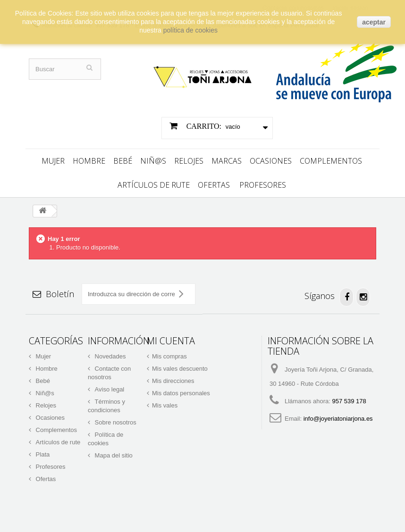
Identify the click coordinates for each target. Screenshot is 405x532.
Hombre (89, 158)
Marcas (227, 158)
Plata (42, 452)
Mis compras (169, 354)
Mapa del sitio (113, 453)
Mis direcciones (173, 378)
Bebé (123, 158)
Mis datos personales (181, 391)
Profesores (263, 183)
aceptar (374, 22)
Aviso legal (109, 387)
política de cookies (190, 30)
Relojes (189, 158)
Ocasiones (271, 158)
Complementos (331, 158)
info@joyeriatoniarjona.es (338, 416)
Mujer (53, 158)
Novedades (109, 354)
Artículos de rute (154, 183)
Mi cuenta (171, 338)
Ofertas (214, 183)
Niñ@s (153, 158)
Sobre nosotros (115, 420)
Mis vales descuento (180, 366)
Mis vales (165, 403)
